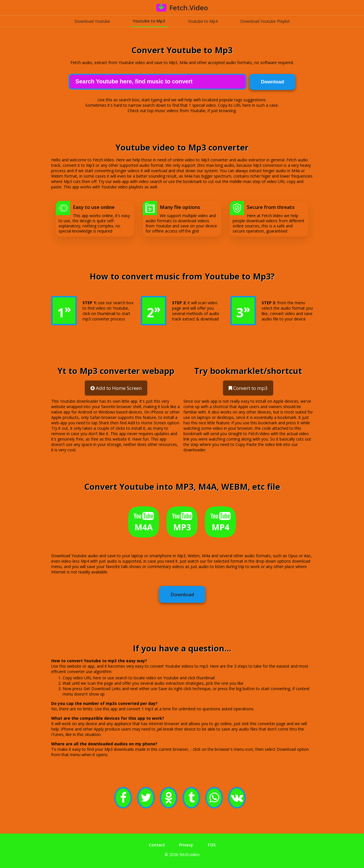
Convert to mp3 (248, 388)
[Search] (157, 81)
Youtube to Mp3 (149, 21)
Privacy (186, 844)
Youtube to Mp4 (203, 21)
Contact (157, 844)
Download (182, 594)
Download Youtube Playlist (265, 21)
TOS (211, 844)
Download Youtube (92, 21)
